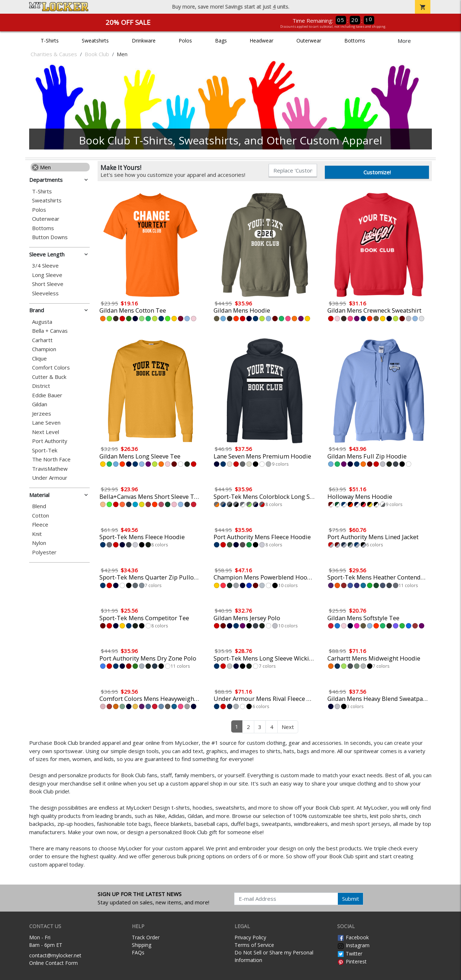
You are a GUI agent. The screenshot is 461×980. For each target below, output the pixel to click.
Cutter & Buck (49, 377)
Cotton (41, 516)
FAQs (138, 952)
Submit (351, 899)
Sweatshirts (95, 41)
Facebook (353, 937)
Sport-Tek (45, 450)
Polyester (44, 552)
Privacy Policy (250, 937)
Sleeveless (45, 293)
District (41, 386)
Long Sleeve (47, 275)
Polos (185, 41)
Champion (44, 349)
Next (288, 727)
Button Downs (50, 237)
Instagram (353, 945)
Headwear (261, 41)
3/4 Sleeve (45, 266)
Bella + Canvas (50, 331)
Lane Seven (46, 423)
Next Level (46, 432)
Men (41, 167)
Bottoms (355, 41)
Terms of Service (254, 945)
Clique (39, 359)
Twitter (350, 954)
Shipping (142, 945)
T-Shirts (50, 41)
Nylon (39, 543)
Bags (221, 41)
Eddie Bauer (47, 395)
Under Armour (50, 478)
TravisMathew (50, 469)
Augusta (42, 322)
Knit (37, 534)
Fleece (40, 525)
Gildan (40, 404)
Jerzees (42, 414)
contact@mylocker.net (55, 955)
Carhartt (42, 340)
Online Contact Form (53, 963)
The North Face (51, 459)
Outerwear (309, 41)
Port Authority (50, 441)
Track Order (146, 937)
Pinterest (352, 961)
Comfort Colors (51, 368)
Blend (39, 506)
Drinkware (144, 41)
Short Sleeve (48, 284)
